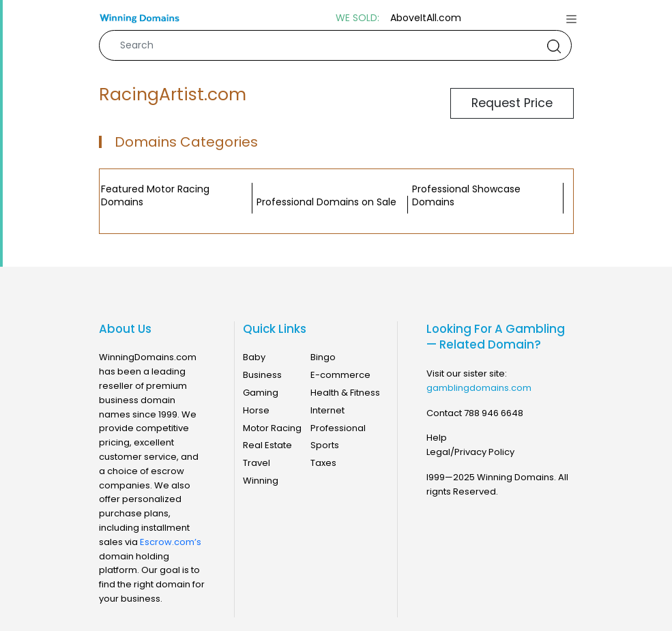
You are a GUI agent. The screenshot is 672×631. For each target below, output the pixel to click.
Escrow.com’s (171, 542)
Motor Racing (272, 428)
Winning (261, 481)
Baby (254, 357)
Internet (327, 410)
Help (437, 438)
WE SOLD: (357, 18)
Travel (257, 463)
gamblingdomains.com (479, 388)
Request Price (512, 103)
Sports (325, 445)
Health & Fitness (345, 393)
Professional (338, 428)
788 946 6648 (494, 413)
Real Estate (267, 445)
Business (262, 375)
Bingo (323, 357)
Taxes (323, 463)
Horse (256, 410)
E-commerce (340, 375)
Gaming (261, 393)
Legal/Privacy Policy (470, 452)
